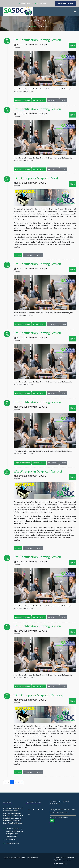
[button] (75, 12)
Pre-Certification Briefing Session (37, 40)
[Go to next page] (19, 782)
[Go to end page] (22, 782)
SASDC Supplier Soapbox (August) (38, 471)
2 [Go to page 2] (15, 782)
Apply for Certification (65, 3)
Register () (22, 100)
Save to (52, 100)
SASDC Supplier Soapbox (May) (36, 178)
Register (18, 255)
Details (63, 100)
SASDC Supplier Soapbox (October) (38, 695)
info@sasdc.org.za (12, 843)
